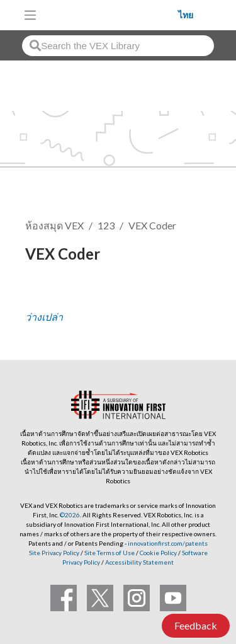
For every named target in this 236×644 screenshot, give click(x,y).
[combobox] (118, 46)
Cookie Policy (158, 553)
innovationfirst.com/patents (168, 543)
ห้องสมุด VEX (54, 225)
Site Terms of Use (109, 553)
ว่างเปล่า (44, 317)
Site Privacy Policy (54, 553)
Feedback (196, 625)
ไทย (186, 15)
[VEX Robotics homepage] (111, 15)
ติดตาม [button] (48, 296)
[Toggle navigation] (30, 15)
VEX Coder (152, 225)
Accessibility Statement (139, 562)
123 (106, 225)
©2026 (70, 515)
